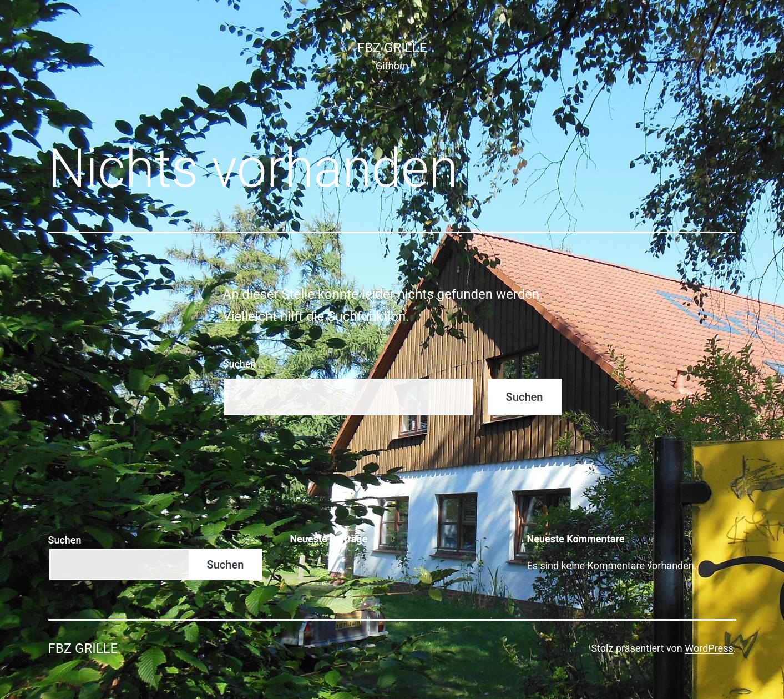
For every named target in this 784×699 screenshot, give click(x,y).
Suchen (65, 540)
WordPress (709, 648)
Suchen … (244, 364)
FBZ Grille (392, 48)
